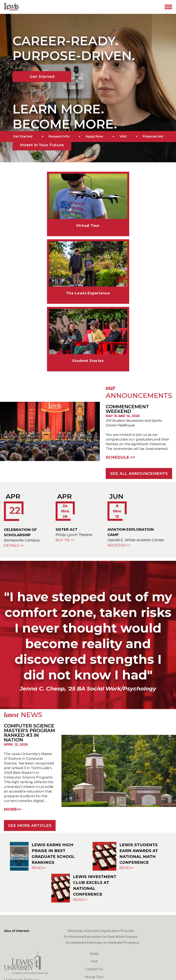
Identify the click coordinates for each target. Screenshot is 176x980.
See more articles (30, 825)
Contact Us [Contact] (94, 969)
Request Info (59, 136)
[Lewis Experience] (88, 268)
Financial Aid (153, 136)
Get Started (42, 77)
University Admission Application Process (101, 931)
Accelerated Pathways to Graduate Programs (103, 943)
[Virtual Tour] (88, 201)
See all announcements (139, 473)
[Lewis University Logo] (11, 7)
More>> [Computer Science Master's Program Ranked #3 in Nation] (13, 809)
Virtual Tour (94, 977)
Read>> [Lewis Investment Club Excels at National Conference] (80, 900)
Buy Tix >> (65, 540)
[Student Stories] (88, 336)
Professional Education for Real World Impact (101, 937)
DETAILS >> (14, 546)
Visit (123, 136)
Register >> (119, 545)
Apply (94, 954)
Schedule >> (120, 457)
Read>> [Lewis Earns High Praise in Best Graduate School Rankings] (39, 868)
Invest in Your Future (42, 145)
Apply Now (94, 136)
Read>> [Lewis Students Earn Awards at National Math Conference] (127, 868)
